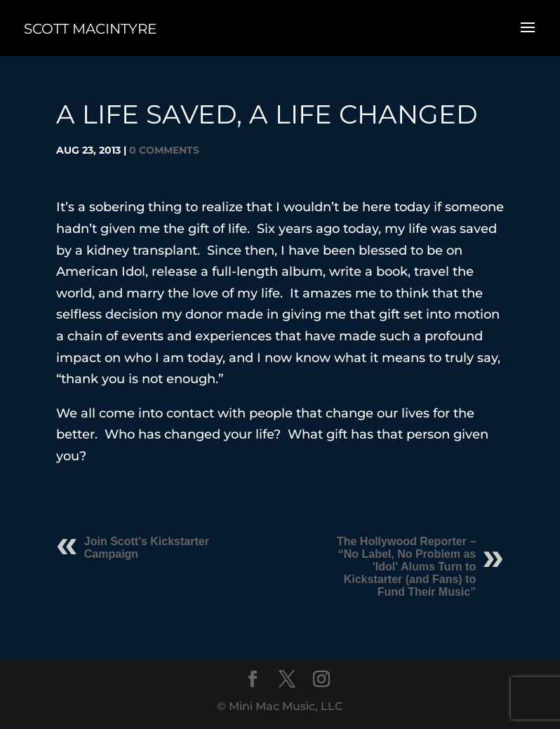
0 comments (164, 150)
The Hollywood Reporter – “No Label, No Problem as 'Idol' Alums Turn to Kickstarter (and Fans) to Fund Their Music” (406, 567)
